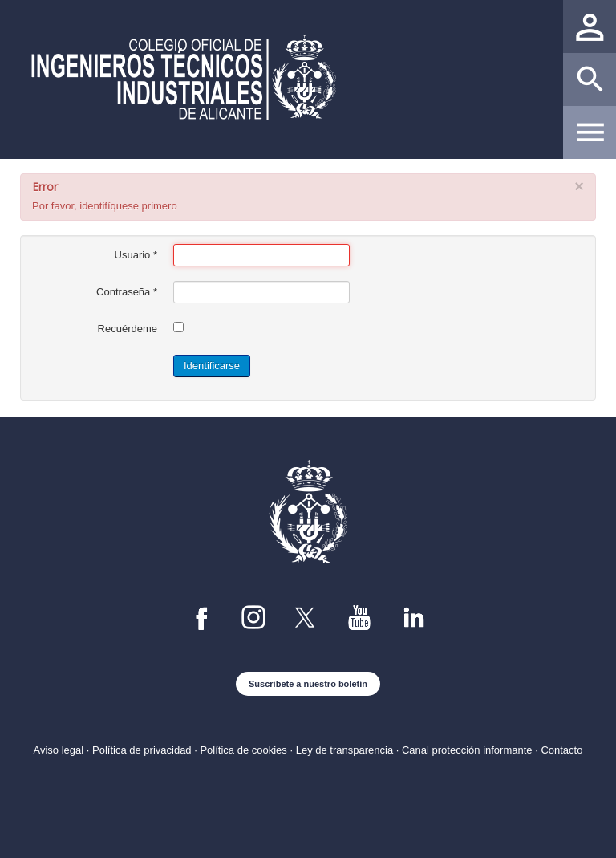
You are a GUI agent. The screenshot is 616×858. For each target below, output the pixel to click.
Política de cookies (243, 750)
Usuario (136, 255)
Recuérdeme (128, 329)
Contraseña (127, 292)
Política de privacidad (142, 750)
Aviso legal (59, 750)
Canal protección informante (467, 750)
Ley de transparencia (344, 750)
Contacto (561, 750)
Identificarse (212, 366)
